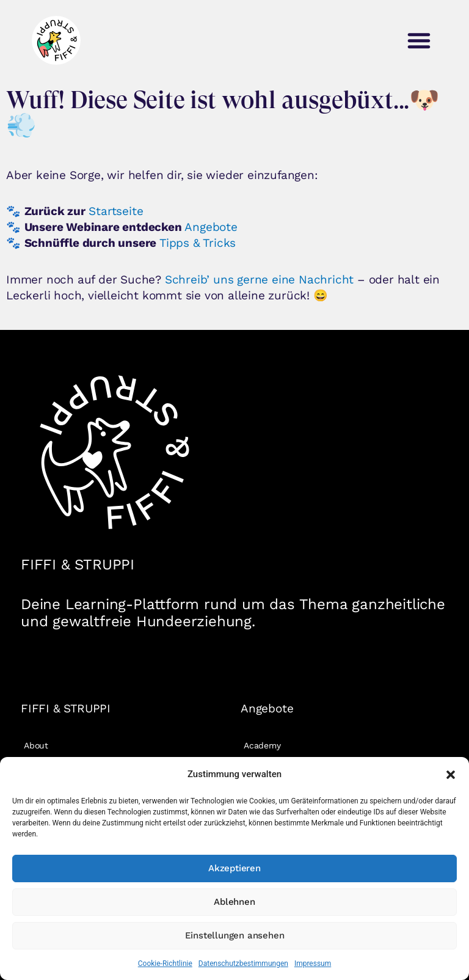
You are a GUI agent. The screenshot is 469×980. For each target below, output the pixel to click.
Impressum (313, 964)
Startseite (116, 211)
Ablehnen (234, 902)
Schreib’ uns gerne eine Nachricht (259, 280)
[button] (451, 775)
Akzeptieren (234, 868)
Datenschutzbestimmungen (243, 964)
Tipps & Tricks (198, 243)
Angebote (211, 227)
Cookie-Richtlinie (165, 964)
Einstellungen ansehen (235, 935)
